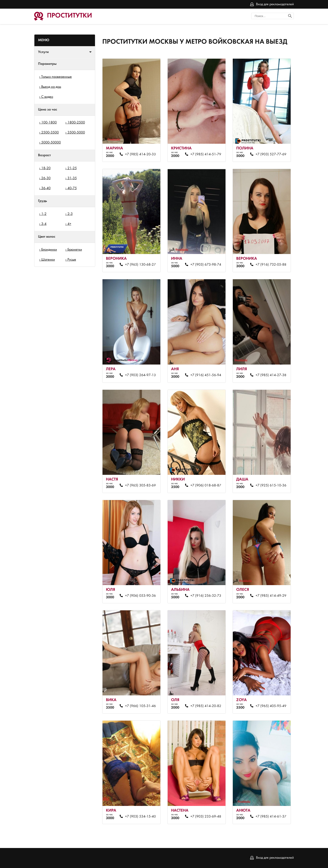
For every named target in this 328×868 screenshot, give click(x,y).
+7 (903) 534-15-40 (140, 817)
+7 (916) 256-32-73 (206, 596)
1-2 (44, 214)
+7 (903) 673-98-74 (206, 265)
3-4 (44, 224)
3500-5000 (76, 133)
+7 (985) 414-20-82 (206, 706)
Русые (72, 260)
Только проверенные (56, 77)
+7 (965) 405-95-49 (271, 706)
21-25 (72, 168)
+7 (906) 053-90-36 (140, 596)
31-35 (72, 178)
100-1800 (49, 123)
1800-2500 (76, 123)
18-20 (46, 168)
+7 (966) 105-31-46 (140, 706)
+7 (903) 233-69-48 (206, 817)
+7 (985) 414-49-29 (271, 596)
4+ (69, 224)
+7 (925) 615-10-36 (271, 486)
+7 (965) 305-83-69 (140, 486)
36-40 (46, 188)
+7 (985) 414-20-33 (140, 154)
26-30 (46, 178)
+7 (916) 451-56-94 (206, 375)
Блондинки (49, 250)
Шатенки (48, 260)
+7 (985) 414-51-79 (206, 154)
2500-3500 (50, 133)
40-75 (72, 188)
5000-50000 (51, 143)
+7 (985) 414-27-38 (271, 375)
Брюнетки (75, 250)
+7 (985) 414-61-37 (271, 817)
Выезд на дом (51, 87)
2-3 (70, 214)
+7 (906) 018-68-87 (206, 486)
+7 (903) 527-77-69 (271, 154)
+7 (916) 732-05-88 (271, 265)
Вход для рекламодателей (275, 4)
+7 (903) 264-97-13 (140, 375)
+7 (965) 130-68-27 (140, 265)
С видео (47, 97)
